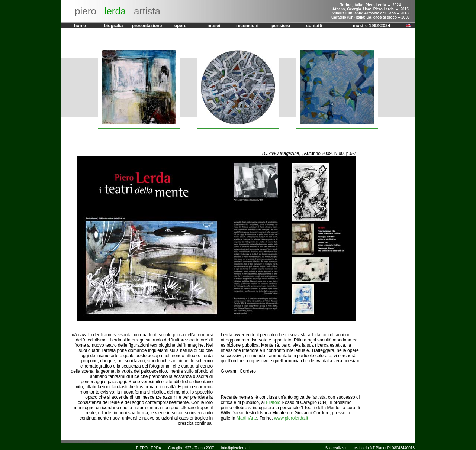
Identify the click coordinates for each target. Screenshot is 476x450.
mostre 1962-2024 (372, 26)
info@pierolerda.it (236, 448)
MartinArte (247, 418)
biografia (114, 26)
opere (181, 26)
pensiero (281, 26)
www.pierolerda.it (291, 418)
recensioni (247, 26)
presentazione (147, 26)
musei (214, 26)
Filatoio (273, 402)
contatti (314, 26)
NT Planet (378, 448)
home (80, 26)
